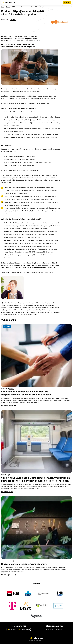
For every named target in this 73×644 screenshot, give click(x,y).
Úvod (3, 7)
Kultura (11, 561)
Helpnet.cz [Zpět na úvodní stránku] (10, 2)
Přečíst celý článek (7, 406)
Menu (68, 2)
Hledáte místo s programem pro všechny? (24, 564)
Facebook (50, 629)
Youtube (59, 629)
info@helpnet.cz (24, 629)
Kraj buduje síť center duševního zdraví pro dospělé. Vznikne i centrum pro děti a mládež (26, 393)
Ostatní (8, 7)
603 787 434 (12, 629)
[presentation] (36, 355)
